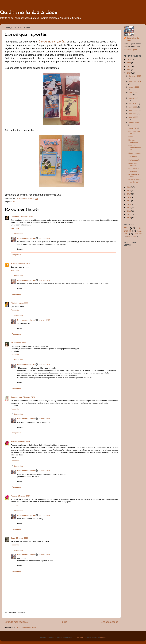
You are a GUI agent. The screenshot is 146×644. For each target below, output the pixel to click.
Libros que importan (133, 164)
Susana (14, 263)
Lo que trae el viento (134, 175)
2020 (129, 73)
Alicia (13, 303)
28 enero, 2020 (45, 555)
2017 (129, 194)
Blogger (103, 637)
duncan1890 (78, 637)
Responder (15, 228)
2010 (129, 218)
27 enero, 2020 (22, 538)
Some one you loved (134, 132)
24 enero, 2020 (24, 442)
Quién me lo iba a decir (29, 12)
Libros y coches (135, 153)
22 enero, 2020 (45, 419)
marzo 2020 (133, 117)
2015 (129, 201)
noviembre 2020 (135, 82)
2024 (129, 59)
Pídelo (131, 137)
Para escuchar (132, 236)
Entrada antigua (110, 622)
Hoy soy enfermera (133, 141)
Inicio (64, 622)
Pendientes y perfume (133, 170)
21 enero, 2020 (29, 397)
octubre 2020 (134, 87)
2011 (129, 214)
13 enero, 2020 (27, 217)
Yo (14, 202)
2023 (129, 63)
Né (12, 343)
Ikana (13, 538)
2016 (129, 197)
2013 (129, 208)
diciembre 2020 (135, 76)
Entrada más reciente (16, 622)
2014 (129, 204)
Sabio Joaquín (134, 160)
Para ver (138, 234)
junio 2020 (133, 107)
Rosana (14, 442)
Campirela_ (16, 217)
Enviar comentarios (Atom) (26, 627)
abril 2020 (133, 114)
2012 (129, 211)
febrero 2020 (134, 123)
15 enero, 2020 (20, 343)
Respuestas (18, 234)
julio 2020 (133, 104)
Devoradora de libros (26, 238)
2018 (129, 191)
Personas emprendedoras (135, 148)
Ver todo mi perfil (131, 50)
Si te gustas (133, 156)
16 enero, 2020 (45, 364)
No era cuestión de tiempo (135, 181)
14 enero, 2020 (45, 238)
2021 (129, 70)
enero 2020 (133, 128)
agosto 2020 (134, 98)
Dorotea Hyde (17, 397)
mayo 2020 (133, 110)
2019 (129, 187)
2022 (129, 66)
